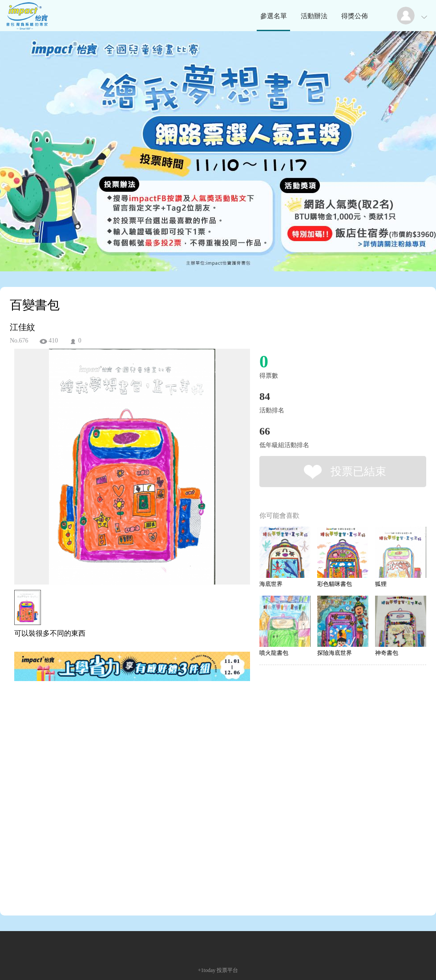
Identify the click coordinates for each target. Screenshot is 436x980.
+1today (207, 970)
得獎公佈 (355, 16)
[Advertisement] (91, 800)
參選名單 (274, 16)
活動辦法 (314, 16)
